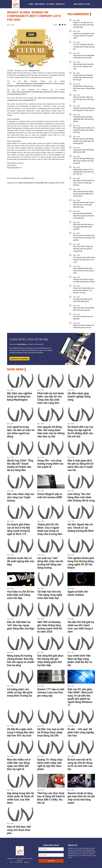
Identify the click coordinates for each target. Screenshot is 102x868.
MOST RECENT (40, 4)
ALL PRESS (50, 4)
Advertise (26, 862)
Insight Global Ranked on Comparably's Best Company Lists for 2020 (41, 183)
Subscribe (51, 861)
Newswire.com (34, 71)
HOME (31, 4)
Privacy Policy (19, 862)
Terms (12, 862)
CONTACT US (60, 4)
